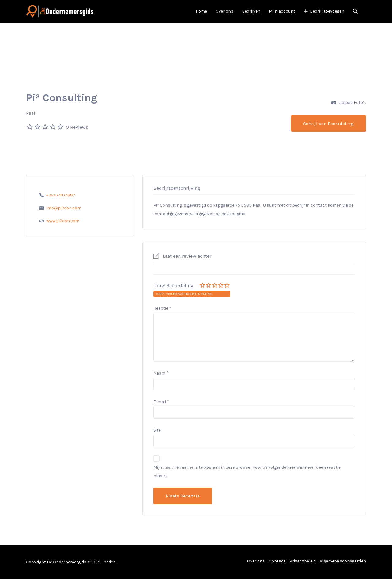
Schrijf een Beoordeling (328, 124)
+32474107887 (61, 195)
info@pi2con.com (64, 208)
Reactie (162, 308)
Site (157, 430)
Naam (161, 373)
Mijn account (282, 11)
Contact (277, 561)
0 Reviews (77, 127)
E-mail (161, 402)
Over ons (224, 11)
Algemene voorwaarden (343, 561)
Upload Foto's (349, 103)
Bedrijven (251, 11)
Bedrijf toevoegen (327, 11)
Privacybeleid (303, 561)
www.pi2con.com (63, 221)
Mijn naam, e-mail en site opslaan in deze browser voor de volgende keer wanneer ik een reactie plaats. (247, 472)
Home (201, 11)
